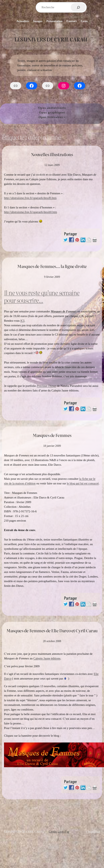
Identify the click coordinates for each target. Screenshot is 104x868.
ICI (22, 321)
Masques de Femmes (52, 435)
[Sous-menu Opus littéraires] (64, 117)
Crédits (53, 832)
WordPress (94, 832)
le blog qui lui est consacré (83, 483)
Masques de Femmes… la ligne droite (52, 266)
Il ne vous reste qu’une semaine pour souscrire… (42, 296)
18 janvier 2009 (52, 446)
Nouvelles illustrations (52, 154)
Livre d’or (63, 832)
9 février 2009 (52, 277)
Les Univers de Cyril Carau (51, 39)
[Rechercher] (78, 7)
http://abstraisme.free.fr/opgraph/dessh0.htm (30, 212)
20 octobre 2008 (52, 641)
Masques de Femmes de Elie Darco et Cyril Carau (52, 630)
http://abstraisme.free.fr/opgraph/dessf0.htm (30, 198)
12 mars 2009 (52, 165)
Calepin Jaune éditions (47, 658)
